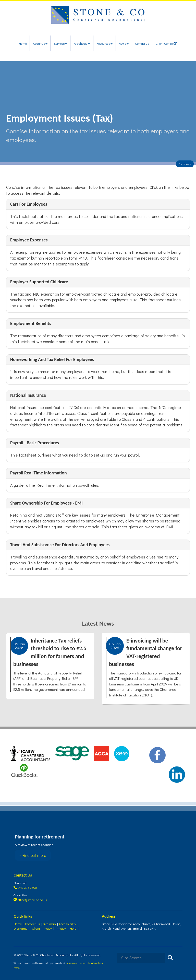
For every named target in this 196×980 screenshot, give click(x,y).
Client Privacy (42, 928)
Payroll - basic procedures (35, 443)
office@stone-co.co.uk (30, 900)
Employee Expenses (29, 240)
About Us (40, 43)
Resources (105, 43)
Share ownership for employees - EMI (46, 503)
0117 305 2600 (25, 887)
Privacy (61, 928)
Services (60, 43)
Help (73, 928)
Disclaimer (21, 928)
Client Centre (166, 43)
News (124, 43)
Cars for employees (29, 204)
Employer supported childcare (39, 282)
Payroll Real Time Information (39, 473)
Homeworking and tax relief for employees (52, 359)
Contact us (142, 43)
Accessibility (67, 924)
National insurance (28, 395)
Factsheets (82, 43)
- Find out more (33, 855)
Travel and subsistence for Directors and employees (60, 545)
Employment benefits (31, 323)
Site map (49, 924)
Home (23, 43)
